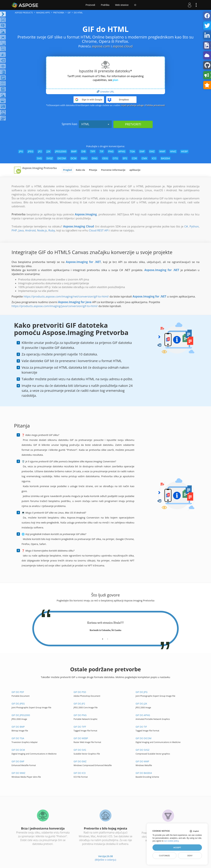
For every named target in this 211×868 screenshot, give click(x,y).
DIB (83, 151)
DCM (74, 158)
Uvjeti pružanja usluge (132, 105)
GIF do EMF (18, 761)
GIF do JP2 (79, 704)
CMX (144, 158)
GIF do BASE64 (144, 773)
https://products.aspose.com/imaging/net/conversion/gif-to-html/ (66, 296)
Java (21, 230)
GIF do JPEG (18, 704)
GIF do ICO (80, 773)
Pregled (68, 170)
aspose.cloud (123, 46)
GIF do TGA (18, 738)
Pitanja (93, 170)
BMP (74, 151)
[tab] (103, 638)
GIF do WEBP (81, 738)
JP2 (40, 151)
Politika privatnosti (155, 105)
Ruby (52, 230)
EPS (125, 158)
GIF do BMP (18, 727)
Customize (164, 856)
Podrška (105, 5)
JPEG (30, 151)
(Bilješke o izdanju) (105, 860)
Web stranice (122, 5)
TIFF (93, 151)
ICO (154, 158)
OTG (115, 158)
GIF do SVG (80, 750)
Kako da (80, 170)
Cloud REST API (99, 230)
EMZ (152, 151)
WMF (162, 151)
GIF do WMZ (18, 773)
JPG (21, 151)
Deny (190, 856)
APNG (122, 151)
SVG (39, 158)
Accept (177, 848)
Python (194, 226)
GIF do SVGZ (142, 750)
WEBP (184, 151)
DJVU (84, 158)
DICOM (62, 158)
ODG (105, 158)
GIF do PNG (80, 715)
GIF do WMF (142, 761)
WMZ (173, 151)
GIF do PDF (18, 692)
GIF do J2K (141, 704)
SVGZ (50, 158)
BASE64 (165, 158)
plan (115, 80)
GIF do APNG (143, 715)
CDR (135, 158)
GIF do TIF (141, 727)
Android (30, 230)
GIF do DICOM (143, 738)
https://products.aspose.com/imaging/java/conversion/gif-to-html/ (55, 306)
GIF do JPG (141, 692)
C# (186, 226)
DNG (95, 158)
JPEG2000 (61, 151)
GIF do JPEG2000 (21, 715)
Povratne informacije (113, 170)
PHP (14, 230)
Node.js (42, 230)
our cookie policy (171, 841)
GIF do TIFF (80, 727)
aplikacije (135, 170)
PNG (111, 151)
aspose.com (101, 46)
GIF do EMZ (80, 761)
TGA (132, 151)
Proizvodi (90, 5)
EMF (142, 151)
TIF (102, 151)
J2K (48, 151)
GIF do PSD (80, 692)
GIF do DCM (18, 750)
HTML (95, 124)
